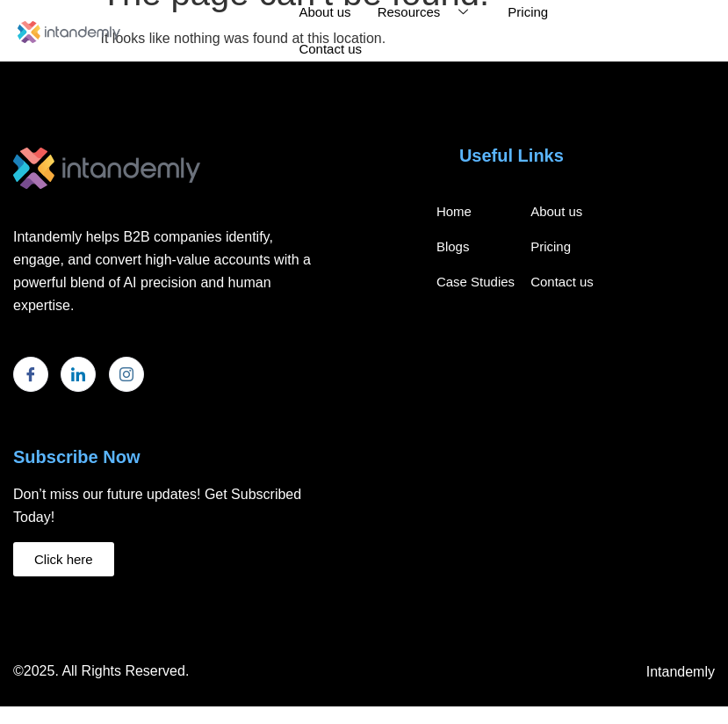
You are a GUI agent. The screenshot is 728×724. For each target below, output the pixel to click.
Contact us (330, 49)
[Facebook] (31, 374)
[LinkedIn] (78, 374)
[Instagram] (126, 374)
